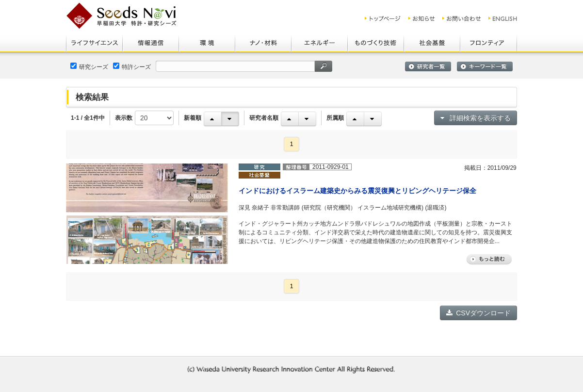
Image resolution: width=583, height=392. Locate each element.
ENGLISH (503, 18)
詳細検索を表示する (476, 118)
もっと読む (489, 259)
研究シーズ (89, 66)
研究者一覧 (428, 66)
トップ (383, 18)
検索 (324, 66)
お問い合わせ (462, 18)
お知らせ (422, 18)
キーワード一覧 (485, 66)
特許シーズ (132, 66)
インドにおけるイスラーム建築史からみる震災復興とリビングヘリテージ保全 (357, 191)
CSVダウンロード (478, 313)
